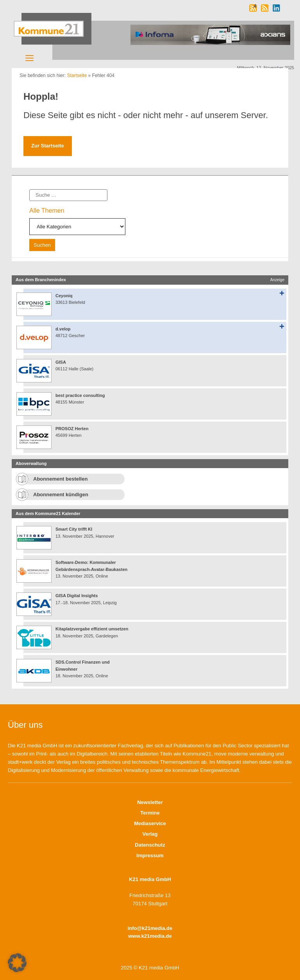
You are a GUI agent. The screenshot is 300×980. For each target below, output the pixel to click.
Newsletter (150, 802)
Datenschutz (150, 845)
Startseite (77, 75)
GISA (61, 362)
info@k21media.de (150, 928)
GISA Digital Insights (77, 596)
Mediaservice (150, 823)
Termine (150, 813)
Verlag (150, 834)
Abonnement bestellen (60, 479)
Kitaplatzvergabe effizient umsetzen (92, 629)
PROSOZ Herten (72, 429)
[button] (17, 963)
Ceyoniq (64, 296)
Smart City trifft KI (74, 529)
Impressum (150, 855)
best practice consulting (80, 395)
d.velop (63, 329)
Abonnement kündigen (61, 494)
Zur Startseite (48, 146)
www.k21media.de (150, 936)
